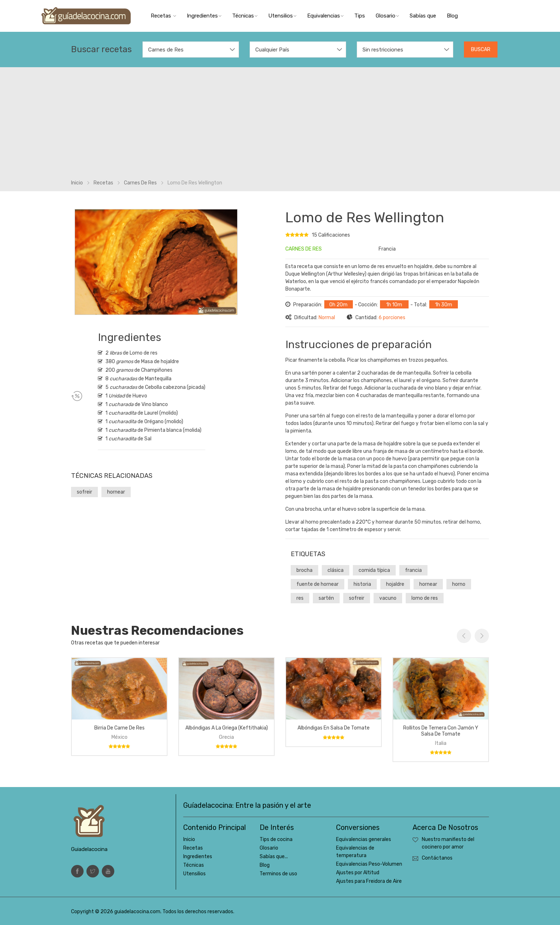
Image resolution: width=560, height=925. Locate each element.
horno (459, 584)
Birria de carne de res (119, 728)
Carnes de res (140, 183)
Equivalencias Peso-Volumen (369, 864)
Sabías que (423, 16)
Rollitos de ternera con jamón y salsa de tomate (441, 731)
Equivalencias (325, 16)
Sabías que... (274, 857)
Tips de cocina (276, 839)
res (300, 598)
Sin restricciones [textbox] (383, 50)
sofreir (84, 492)
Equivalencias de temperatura (355, 852)
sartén (326, 598)
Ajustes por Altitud (358, 873)
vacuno (388, 598)
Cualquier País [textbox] (272, 50)
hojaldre (395, 584)
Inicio (77, 183)
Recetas (163, 16)
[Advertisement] (280, 125)
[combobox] (191, 50)
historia (362, 584)
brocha (304, 570)
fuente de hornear (317, 584)
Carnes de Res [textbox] (166, 50)
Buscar (481, 50)
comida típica (374, 570)
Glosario (387, 16)
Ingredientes (204, 16)
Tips (360, 16)
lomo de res (425, 598)
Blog (452, 16)
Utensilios (282, 16)
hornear (116, 492)
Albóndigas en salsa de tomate (334, 728)
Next (482, 636)
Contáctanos (437, 858)
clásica (336, 570)
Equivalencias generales (364, 839)
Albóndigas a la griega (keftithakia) (227, 728)
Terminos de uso (278, 874)
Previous (464, 636)
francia (413, 570)
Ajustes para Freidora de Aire (369, 881)
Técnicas (245, 16)
